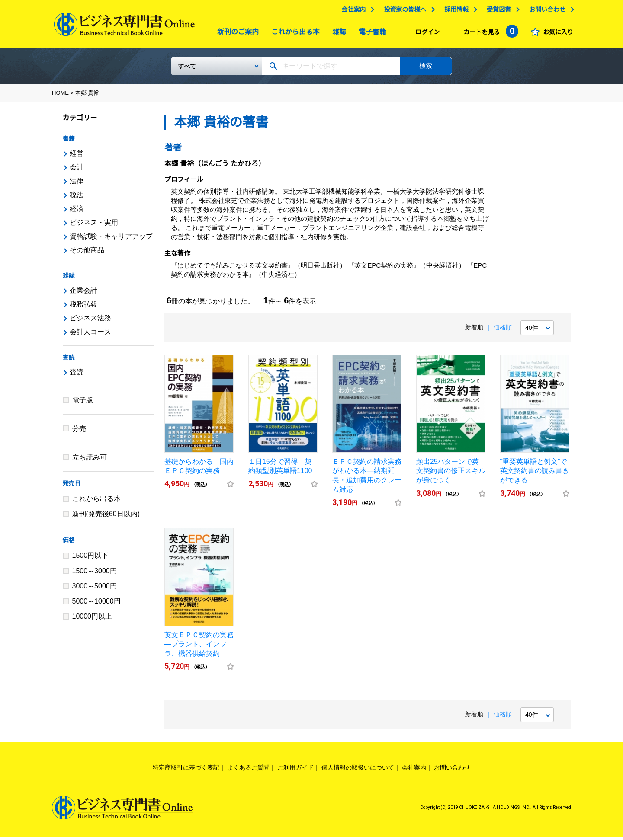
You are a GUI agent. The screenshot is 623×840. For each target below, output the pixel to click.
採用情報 (454, 12)
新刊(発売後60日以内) (106, 517)
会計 (77, 171)
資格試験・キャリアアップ (111, 240)
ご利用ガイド (295, 771)
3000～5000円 (95, 589)
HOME (60, 96)
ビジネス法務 (90, 321)
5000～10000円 (96, 605)
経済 (77, 212)
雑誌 (337, 34)
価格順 (503, 331)
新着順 (474, 331)
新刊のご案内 (236, 34)
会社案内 (351, 12)
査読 (69, 361)
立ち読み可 (90, 461)
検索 (426, 69)
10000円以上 (92, 620)
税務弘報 (83, 308)
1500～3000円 (95, 574)
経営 (77, 157)
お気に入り (556, 34)
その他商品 (87, 254)
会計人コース (90, 335)
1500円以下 (90, 559)
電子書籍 (370, 34)
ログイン (425, 34)
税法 (77, 198)
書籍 (69, 142)
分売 (79, 432)
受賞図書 (497, 12)
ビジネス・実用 (94, 226)
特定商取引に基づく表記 (186, 771)
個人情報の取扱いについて (358, 771)
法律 (77, 184)
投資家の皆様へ (403, 12)
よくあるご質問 (248, 771)
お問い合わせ (545, 12)
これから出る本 (293, 34)
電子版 (83, 404)
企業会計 (83, 294)
